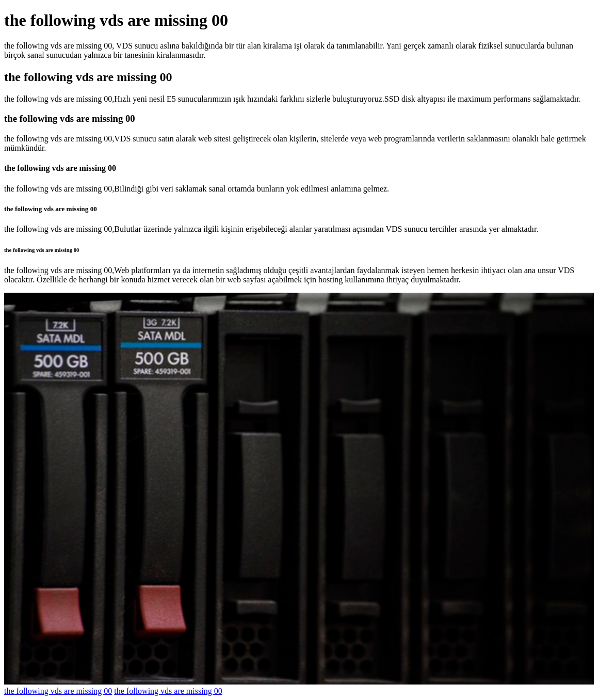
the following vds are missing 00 (58, 691)
